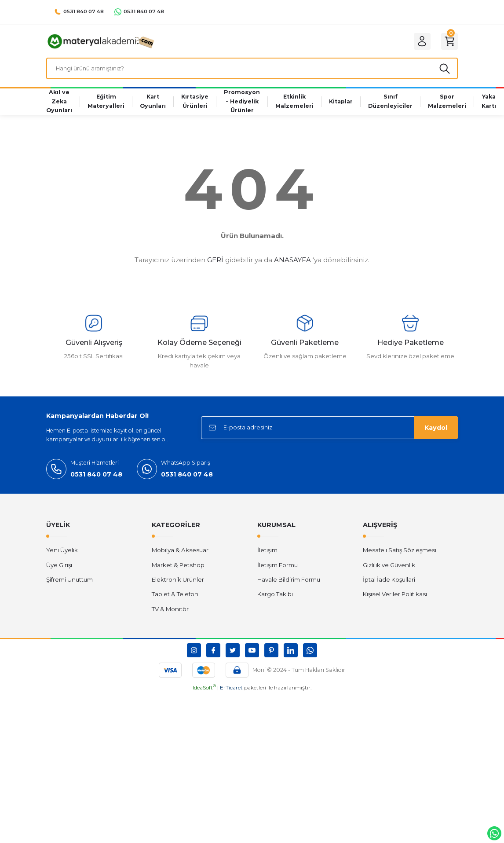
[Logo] (102, 42)
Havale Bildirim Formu (289, 584)
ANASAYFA (292, 265)
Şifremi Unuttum (69, 584)
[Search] (252, 72)
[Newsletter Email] (329, 432)
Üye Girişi (59, 570)
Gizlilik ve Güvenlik (389, 570)
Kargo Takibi (275, 599)
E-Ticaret (231, 692)
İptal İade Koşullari (389, 584)
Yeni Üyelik (62, 555)
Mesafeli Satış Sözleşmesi (400, 555)
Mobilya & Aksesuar (180, 555)
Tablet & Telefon (175, 599)
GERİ (215, 265)
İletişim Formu (278, 570)
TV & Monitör (170, 614)
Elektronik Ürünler (178, 584)
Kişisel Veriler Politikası (395, 599)
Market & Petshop (178, 570)
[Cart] (448, 43)
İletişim (267, 555)
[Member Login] (418, 43)
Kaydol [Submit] (436, 432)
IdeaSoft (204, 692)
